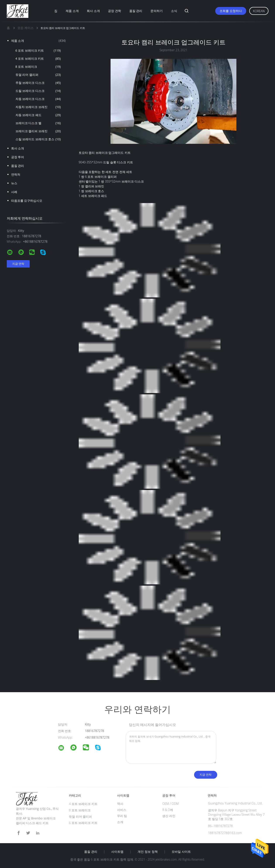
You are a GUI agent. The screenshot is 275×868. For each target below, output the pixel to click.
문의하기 (157, 11)
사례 (14, 192)
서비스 (122, 810)
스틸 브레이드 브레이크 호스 (38, 139)
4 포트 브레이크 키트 (38, 59)
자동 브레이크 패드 (38, 115)
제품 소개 (72, 11)
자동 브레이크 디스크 (38, 99)
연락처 (16, 174)
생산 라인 (169, 816)
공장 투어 (18, 157)
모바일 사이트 (181, 852)
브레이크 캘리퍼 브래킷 (38, 131)
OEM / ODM (170, 804)
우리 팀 (122, 816)
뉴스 (14, 183)
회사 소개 (93, 11)
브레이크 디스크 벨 (38, 123)
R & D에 (168, 810)
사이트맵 (117, 852)
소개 (120, 822)
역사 (120, 804)
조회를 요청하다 (231, 11)
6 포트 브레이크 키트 (38, 51)
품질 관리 (136, 11)
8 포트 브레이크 (38, 67)
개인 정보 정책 (148, 852)
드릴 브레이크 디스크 (38, 91)
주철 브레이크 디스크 (38, 83)
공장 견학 (114, 11)
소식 (174, 11)
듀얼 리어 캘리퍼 (38, 75)
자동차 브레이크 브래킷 (38, 107)
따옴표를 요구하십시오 (27, 201)
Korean (259, 11)
